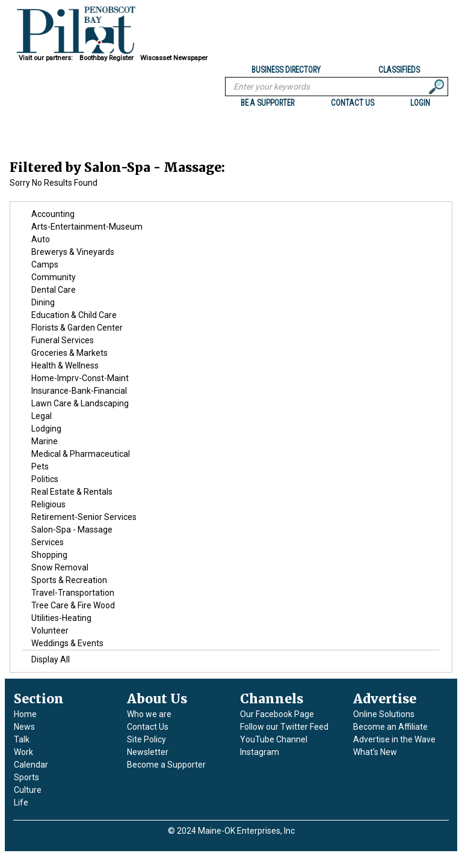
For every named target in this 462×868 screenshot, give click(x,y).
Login (420, 103)
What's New (375, 752)
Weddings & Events (67, 643)
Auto (41, 239)
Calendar (31, 765)
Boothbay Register (106, 58)
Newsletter (148, 752)
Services (48, 542)
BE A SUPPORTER (267, 103)
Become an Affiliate (390, 727)
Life (21, 802)
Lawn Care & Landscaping (80, 403)
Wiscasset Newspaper (174, 58)
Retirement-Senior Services (84, 517)
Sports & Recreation (69, 580)
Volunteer (50, 631)
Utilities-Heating (61, 618)
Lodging (46, 429)
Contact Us (148, 727)
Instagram (260, 752)
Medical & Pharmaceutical (81, 454)
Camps (45, 264)
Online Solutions (384, 714)
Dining (43, 302)
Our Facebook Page (277, 714)
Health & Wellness (65, 365)
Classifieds (399, 70)
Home (25, 714)
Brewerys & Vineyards (73, 252)
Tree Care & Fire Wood (73, 605)
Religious (48, 504)
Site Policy (146, 739)
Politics (45, 479)
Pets (40, 466)
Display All (51, 659)
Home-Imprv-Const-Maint (80, 378)
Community (54, 277)
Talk (22, 739)
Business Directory (286, 70)
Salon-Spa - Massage (72, 530)
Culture (28, 790)
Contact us (353, 103)
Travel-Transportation (73, 593)
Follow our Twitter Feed (284, 727)
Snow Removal (60, 567)
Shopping (49, 555)
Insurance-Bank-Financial (79, 391)
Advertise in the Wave (394, 739)
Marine (45, 441)
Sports (26, 777)
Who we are (149, 714)
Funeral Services (63, 340)
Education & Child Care (74, 315)
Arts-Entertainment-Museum (87, 227)
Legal (42, 416)
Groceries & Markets (69, 353)
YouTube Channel (274, 739)
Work (23, 752)
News (24, 727)
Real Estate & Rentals (72, 492)
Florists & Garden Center (77, 328)
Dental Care (54, 290)
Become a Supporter (166, 765)
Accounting (53, 214)
